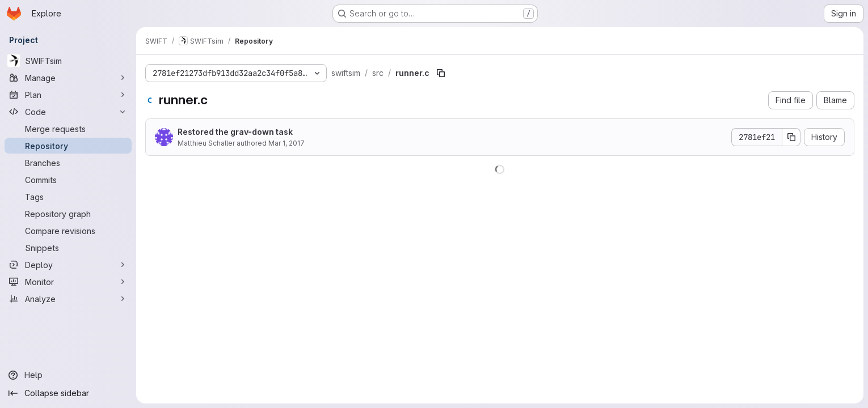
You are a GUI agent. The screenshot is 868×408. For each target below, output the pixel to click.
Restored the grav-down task (235, 132)
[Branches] (68, 163)
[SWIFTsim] (68, 61)
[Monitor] (68, 282)
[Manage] (68, 78)
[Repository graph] (68, 214)
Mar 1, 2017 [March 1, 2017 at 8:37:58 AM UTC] (286, 143)
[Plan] (68, 95)
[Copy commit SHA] (791, 137)
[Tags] (68, 197)
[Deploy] (68, 265)
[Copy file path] (441, 73)
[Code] (68, 112)
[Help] (68, 375)
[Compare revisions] (68, 231)
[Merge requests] (68, 129)
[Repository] (68, 146)
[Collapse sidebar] (68, 393)
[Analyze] (68, 299)
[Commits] (68, 180)
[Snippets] (68, 248)
